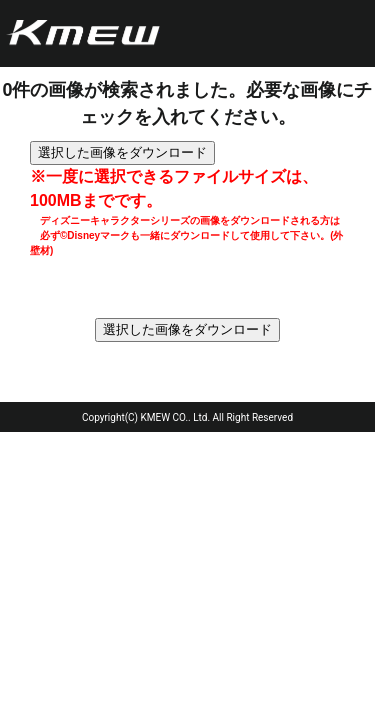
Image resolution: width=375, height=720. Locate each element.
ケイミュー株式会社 (83, 34)
